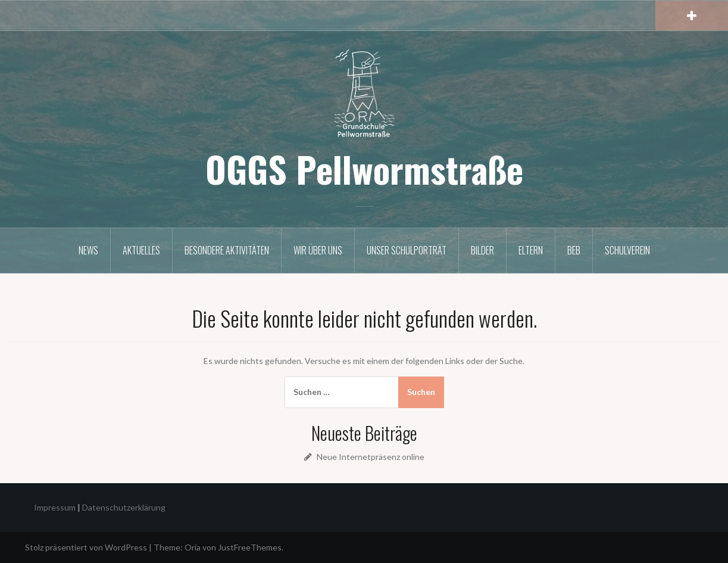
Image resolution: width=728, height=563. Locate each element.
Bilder (482, 250)
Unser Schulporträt (407, 250)
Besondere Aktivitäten (227, 250)
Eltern (531, 250)
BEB (574, 250)
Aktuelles (141, 250)
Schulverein (627, 250)
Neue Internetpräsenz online (371, 457)
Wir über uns (318, 250)
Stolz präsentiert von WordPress (86, 547)
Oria (193, 547)
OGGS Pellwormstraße (364, 168)
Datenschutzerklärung (124, 507)
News (88, 250)
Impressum (55, 507)
